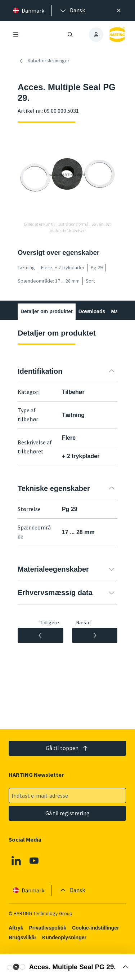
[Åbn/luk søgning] (71, 35)
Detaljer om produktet (47, 311)
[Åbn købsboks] (67, 967)
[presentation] (72, 10)
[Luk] (119, 10)
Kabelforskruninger (44, 61)
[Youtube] (34, 861)
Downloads (92, 311)
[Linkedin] (16, 861)
